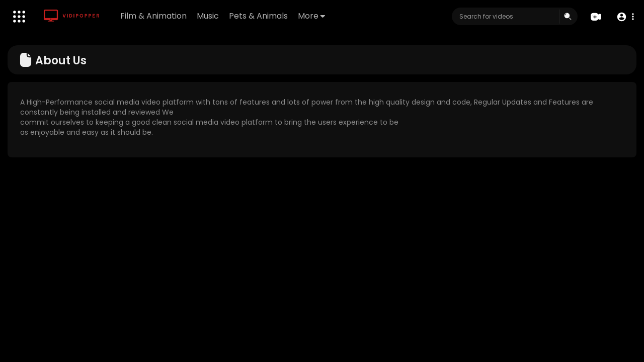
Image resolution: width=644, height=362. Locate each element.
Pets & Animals (258, 16)
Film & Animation (153, 16)
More (311, 16)
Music (208, 16)
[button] (625, 17)
